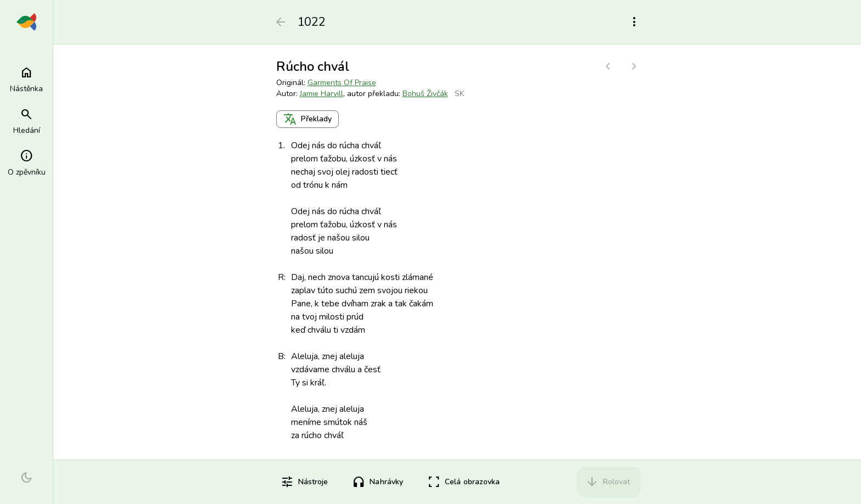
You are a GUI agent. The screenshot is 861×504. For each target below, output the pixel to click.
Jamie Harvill (322, 94)
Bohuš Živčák (425, 94)
